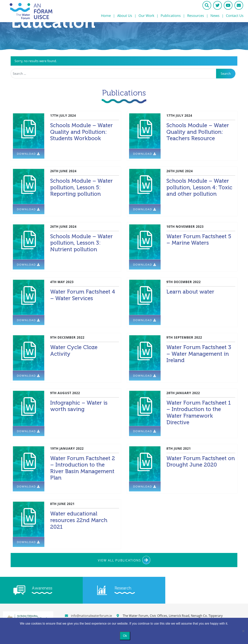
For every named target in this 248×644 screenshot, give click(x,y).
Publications (171, 16)
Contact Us (235, 16)
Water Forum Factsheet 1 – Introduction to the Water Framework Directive (199, 413)
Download (28, 154)
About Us (125, 16)
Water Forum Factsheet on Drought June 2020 (201, 462)
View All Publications (124, 560)
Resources (196, 16)
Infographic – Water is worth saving (79, 406)
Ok (125, 636)
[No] (243, 631)
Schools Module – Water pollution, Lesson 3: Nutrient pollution (81, 243)
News (215, 16)
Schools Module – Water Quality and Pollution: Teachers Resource (198, 132)
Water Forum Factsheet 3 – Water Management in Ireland (199, 354)
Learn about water (190, 292)
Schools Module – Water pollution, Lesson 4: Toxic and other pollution (199, 187)
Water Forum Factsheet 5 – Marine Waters (199, 240)
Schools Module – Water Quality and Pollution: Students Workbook (81, 132)
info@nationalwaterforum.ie (88, 616)
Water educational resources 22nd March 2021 (79, 520)
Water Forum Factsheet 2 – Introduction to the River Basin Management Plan (83, 468)
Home (106, 16)
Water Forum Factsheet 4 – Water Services (83, 295)
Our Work (146, 16)
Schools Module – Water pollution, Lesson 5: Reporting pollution (81, 187)
